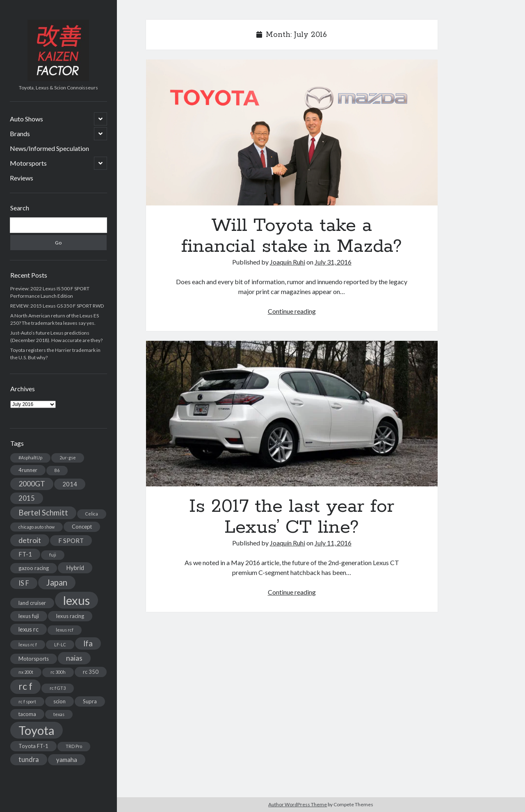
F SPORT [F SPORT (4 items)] (71, 541)
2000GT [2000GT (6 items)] (32, 484)
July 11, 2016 (333, 543)
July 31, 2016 (333, 262)
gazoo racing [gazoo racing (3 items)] (34, 568)
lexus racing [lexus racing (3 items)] (70, 616)
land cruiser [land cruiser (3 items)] (32, 603)
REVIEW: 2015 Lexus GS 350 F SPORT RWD (57, 306)
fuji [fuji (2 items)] (53, 555)
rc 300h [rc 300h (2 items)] (58, 672)
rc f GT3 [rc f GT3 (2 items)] (58, 688)
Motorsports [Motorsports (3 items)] (34, 659)
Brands (20, 133)
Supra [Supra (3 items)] (90, 701)
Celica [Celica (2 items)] (92, 514)
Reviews (22, 178)
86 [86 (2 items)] (57, 470)
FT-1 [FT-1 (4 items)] (25, 554)
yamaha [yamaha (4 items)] (67, 760)
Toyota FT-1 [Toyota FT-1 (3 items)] (33, 746)
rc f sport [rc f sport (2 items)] (27, 701)
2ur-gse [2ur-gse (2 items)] (68, 457)
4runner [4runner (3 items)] (28, 470)
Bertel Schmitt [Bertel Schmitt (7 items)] (43, 513)
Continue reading (292, 311)
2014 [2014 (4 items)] (70, 484)
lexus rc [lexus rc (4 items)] (29, 629)
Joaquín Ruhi (288, 262)
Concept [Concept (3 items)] (82, 527)
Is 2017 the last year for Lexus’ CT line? (292, 414)
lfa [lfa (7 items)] (88, 643)
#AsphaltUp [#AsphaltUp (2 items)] (30, 457)
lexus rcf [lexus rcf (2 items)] (65, 630)
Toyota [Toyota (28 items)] (37, 730)
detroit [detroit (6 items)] (30, 540)
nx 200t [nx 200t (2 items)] (26, 672)
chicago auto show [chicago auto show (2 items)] (37, 527)
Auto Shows (26, 119)
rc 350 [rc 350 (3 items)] (91, 672)
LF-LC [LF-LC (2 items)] (60, 644)
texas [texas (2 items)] (59, 714)
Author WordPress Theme (298, 804)
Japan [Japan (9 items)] (57, 582)
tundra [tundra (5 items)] (29, 759)
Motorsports (28, 163)
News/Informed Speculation (49, 148)
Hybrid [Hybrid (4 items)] (75, 568)
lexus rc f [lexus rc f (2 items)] (28, 644)
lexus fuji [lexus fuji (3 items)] (29, 616)
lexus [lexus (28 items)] (76, 600)
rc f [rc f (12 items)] (25, 686)
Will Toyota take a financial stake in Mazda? (292, 132)
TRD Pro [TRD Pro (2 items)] (74, 746)
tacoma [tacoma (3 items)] (27, 714)
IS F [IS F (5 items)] (24, 583)
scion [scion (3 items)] (59, 701)
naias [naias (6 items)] (74, 658)
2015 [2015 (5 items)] (27, 498)
